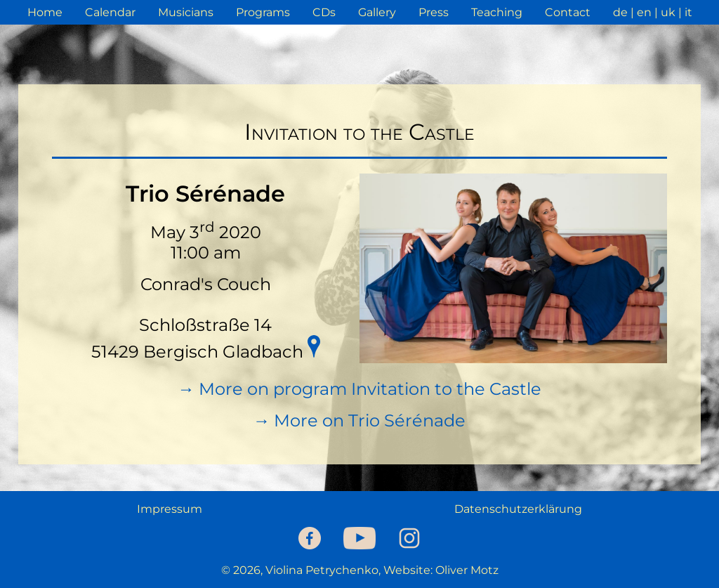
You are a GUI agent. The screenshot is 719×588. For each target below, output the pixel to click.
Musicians (186, 12)
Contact (568, 12)
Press (434, 12)
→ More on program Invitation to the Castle (359, 389)
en (644, 12)
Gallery (377, 12)
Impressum (170, 509)
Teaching (497, 12)
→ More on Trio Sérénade (359, 420)
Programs (263, 12)
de (620, 12)
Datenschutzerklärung (518, 509)
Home (45, 12)
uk (668, 12)
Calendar (110, 12)
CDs (324, 12)
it (688, 12)
